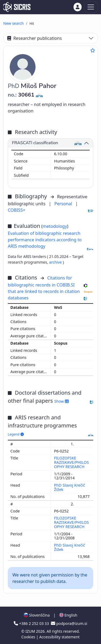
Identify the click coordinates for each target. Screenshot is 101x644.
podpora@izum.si (69, 623)
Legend (16, 434)
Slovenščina (37, 615)
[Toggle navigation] (91, 7)
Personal (64, 204)
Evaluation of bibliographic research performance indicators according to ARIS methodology (45, 240)
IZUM (31, 631)
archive (56, 262)
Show (62, 401)
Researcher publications (34, 38)
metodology (55, 226)
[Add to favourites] (93, 50)
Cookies (29, 637)
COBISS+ (17, 210)
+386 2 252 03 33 (32, 623)
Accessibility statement (60, 637)
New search (13, 23)
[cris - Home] (17, 7)
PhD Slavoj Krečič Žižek (70, 487)
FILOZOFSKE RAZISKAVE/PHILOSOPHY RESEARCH (72, 462)
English (68, 615)
